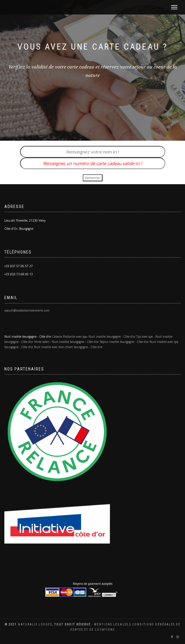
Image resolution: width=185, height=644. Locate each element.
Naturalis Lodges (35, 624)
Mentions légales (111, 624)
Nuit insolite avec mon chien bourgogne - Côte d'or (68, 347)
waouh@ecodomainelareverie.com (27, 310)
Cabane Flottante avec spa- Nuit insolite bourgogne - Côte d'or (94, 337)
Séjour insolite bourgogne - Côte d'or (124, 342)
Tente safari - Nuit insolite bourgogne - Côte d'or (66, 342)
